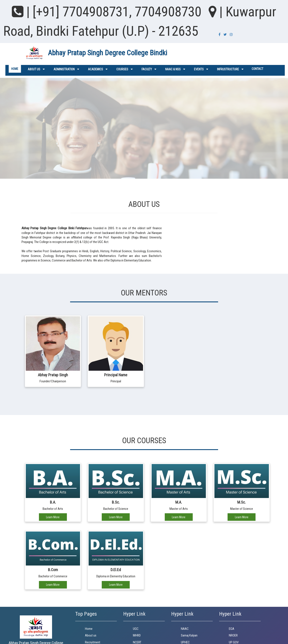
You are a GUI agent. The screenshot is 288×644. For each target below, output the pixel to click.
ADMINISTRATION (64, 69)
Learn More (53, 517)
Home (15, 69)
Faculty (147, 69)
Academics (95, 69)
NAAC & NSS (173, 69)
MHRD (137, 635)
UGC (136, 629)
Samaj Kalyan (189, 635)
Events (199, 69)
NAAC (185, 629)
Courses (122, 69)
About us (34, 69)
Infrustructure (228, 69)
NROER (233, 635)
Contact (257, 69)
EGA (232, 629)
